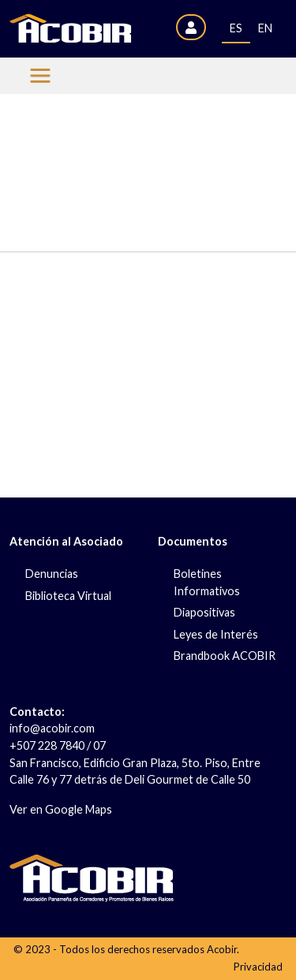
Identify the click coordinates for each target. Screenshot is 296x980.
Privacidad (258, 967)
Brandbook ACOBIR (225, 656)
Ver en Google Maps (61, 809)
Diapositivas (204, 612)
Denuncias (52, 574)
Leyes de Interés (216, 634)
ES (236, 28)
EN (265, 28)
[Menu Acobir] (40, 76)
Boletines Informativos (207, 582)
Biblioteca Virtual (68, 596)
